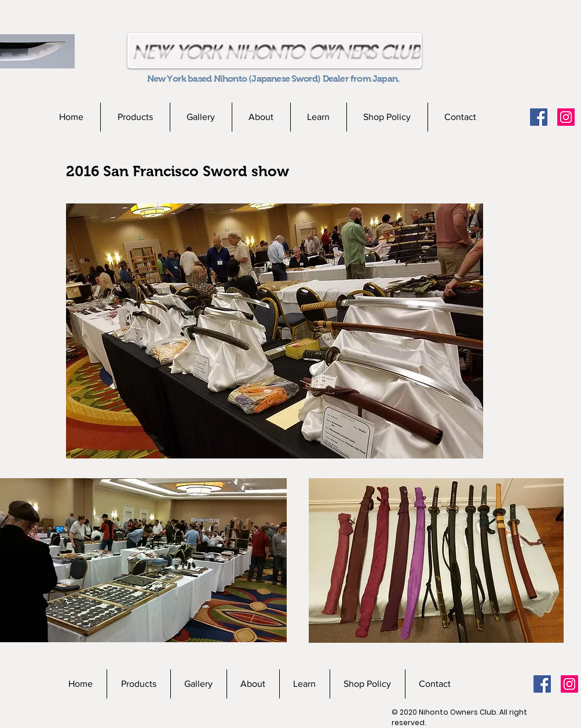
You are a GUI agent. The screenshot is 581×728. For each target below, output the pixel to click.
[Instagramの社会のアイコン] (566, 117)
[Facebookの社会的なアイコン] (539, 117)
